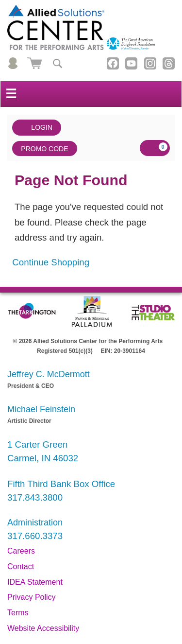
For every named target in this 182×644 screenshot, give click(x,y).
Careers (21, 551)
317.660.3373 (35, 536)
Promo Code (44, 149)
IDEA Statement (35, 582)
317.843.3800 (35, 497)
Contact (21, 566)
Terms (18, 613)
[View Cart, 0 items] (155, 148)
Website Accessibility (43, 628)
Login (37, 128)
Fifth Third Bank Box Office (61, 484)
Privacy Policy (32, 597)
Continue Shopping (51, 262)
